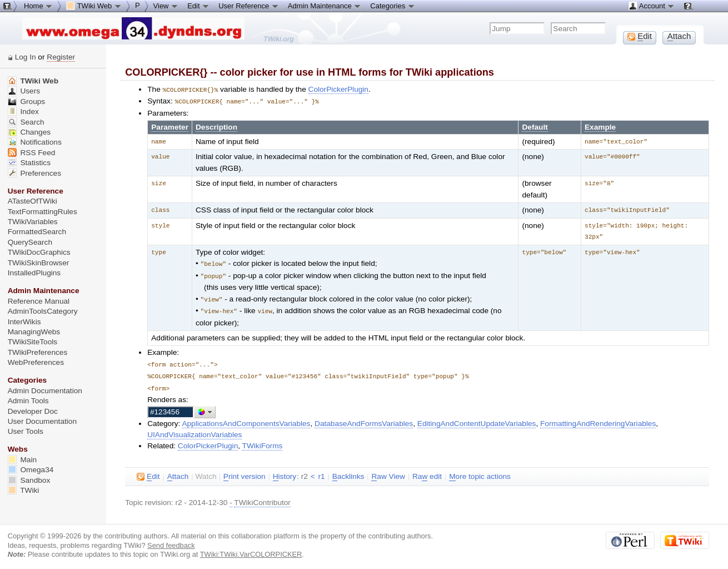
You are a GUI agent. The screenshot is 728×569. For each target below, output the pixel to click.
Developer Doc (33, 411)
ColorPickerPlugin (338, 89)
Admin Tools (28, 401)
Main (22, 460)
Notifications (35, 142)
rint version (245, 472)
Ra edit (427, 472)
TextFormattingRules (43, 212)
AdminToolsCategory (43, 311)
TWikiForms (263, 441)
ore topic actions (480, 472)
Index (23, 112)
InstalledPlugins (34, 273)
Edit (198, 6)
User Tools (26, 431)
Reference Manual (39, 301)
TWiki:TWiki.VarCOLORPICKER (251, 549)
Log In (26, 57)
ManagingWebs (34, 332)
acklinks (348, 472)
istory (285, 472)
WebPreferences (36, 362)
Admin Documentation (45, 391)
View (166, 6)
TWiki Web (33, 81)
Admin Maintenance (325, 6)
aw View (388, 472)
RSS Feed (32, 153)
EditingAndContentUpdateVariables (477, 419)
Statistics (29, 163)
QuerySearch (30, 242)
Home (38, 6)
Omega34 (31, 470)
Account (652, 6)
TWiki (24, 490)
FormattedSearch (37, 232)
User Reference (249, 6)
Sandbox (29, 480)
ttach (178, 472)
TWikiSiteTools (33, 342)
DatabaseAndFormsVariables (364, 419)
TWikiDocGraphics (39, 252)
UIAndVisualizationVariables (195, 430)
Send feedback (171, 540)
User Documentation (42, 421)
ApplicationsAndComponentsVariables (246, 419)
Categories (392, 6)
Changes (29, 132)
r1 (321, 471)
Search (26, 122)
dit (148, 472)
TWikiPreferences (38, 352)
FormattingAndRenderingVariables (598, 419)
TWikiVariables (33, 222)
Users (24, 91)
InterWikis (24, 322)
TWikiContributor (262, 498)
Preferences (34, 173)
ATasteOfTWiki (33, 201)
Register (61, 57)
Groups (27, 102)
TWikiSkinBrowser (39, 263)
